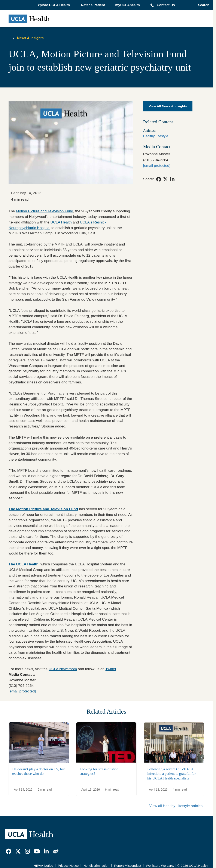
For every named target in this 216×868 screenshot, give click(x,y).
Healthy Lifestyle (156, 136)
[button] (53, 5)
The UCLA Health (24, 564)
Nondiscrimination (96, 866)
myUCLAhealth (127, 5)
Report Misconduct (128, 866)
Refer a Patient (93, 5)
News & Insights (30, 38)
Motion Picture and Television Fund (44, 211)
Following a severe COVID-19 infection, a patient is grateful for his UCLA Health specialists (171, 774)
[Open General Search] (202, 5)
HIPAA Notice (43, 866)
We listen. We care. (160, 866)
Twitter (111, 669)
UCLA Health (61, 222)
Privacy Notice (68, 866)
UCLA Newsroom (63, 669)
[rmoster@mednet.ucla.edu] (157, 166)
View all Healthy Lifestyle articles (176, 806)
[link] (159, 179)
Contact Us (166, 5)
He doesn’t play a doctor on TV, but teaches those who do (38, 771)
